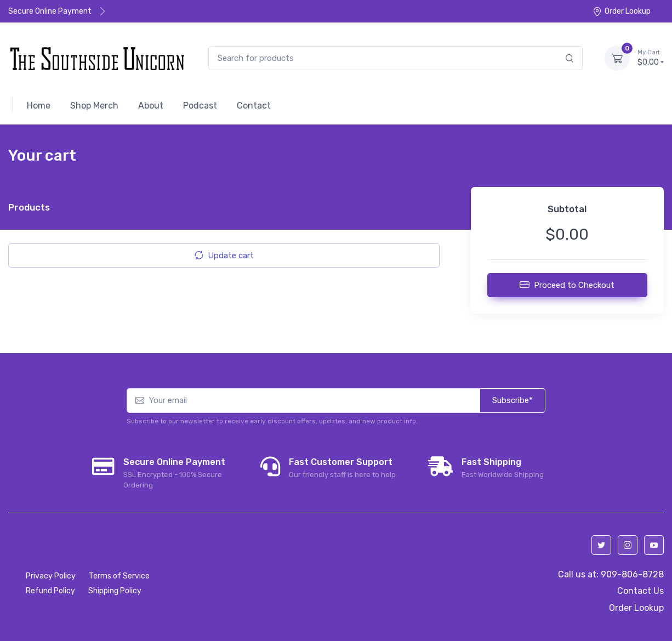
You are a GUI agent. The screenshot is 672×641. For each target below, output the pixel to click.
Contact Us (640, 591)
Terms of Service (119, 576)
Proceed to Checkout (567, 285)
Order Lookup (622, 11)
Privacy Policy (51, 576)
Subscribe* (512, 400)
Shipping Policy (115, 591)
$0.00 (651, 58)
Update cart (224, 256)
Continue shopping (392, 207)
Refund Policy (50, 591)
